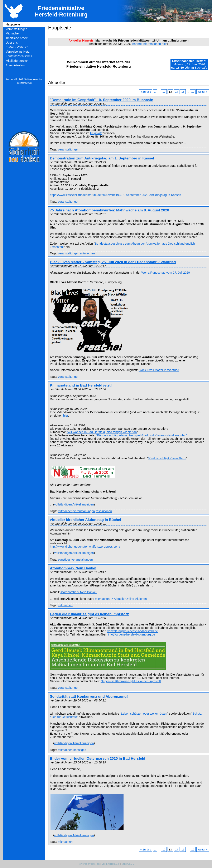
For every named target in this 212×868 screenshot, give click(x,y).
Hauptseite (13, 24)
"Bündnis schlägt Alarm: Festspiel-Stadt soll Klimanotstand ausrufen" (142, 435)
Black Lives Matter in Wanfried (159, 370)
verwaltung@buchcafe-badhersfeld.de (133, 631)
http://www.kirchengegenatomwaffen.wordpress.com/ (85, 547)
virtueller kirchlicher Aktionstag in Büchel (85, 520)
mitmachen (87, 253)
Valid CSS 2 (128, 864)
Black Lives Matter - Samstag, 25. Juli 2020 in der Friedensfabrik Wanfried (113, 262)
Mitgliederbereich (17, 61)
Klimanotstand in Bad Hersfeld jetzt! (81, 385)
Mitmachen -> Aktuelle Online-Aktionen (121, 599)
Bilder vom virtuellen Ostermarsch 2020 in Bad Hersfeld (98, 758)
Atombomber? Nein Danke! (73, 568)
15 (183, 92)
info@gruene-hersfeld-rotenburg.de (132, 634)
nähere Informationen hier (150, 44)
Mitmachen (13, 33)
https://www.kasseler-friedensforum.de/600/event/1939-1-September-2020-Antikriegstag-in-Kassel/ (115, 195)
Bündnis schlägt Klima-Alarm (167, 458)
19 (193, 92)
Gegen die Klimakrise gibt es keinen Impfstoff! (90, 614)
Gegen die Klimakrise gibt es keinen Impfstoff (131, 681)
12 (164, 92)
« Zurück (145, 92)
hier (66, 416)
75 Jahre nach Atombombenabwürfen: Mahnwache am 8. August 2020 (110, 210)
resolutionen (104, 511)
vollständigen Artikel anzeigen (74, 504)
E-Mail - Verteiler (17, 47)
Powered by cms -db (89, 864)
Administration (15, 65)
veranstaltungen (68, 149)
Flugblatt (96, 133)
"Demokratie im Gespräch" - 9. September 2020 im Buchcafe (101, 100)
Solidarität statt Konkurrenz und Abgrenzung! (89, 696)
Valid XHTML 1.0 (111, 864)
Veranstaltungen (16, 29)
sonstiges (64, 560)
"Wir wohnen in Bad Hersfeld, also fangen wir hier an (102, 432)
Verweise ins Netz (18, 52)
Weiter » (203, 92)
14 (177, 92)
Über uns (12, 43)
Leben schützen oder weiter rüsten (144, 714)
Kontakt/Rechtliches (19, 56)
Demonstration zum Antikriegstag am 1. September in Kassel (102, 158)
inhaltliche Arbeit (17, 38)
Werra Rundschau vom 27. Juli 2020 (166, 273)
